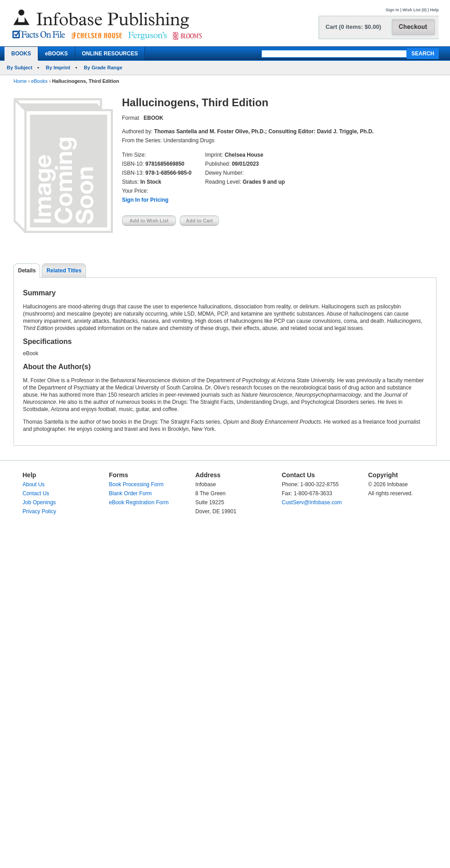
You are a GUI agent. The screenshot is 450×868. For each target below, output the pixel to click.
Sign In (392, 10)
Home (20, 81)
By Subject (20, 68)
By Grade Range (103, 68)
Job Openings (39, 502)
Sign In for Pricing (145, 200)
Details (27, 271)
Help (434, 10)
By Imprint (58, 68)
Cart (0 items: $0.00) (353, 27)
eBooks (39, 81)
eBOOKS (56, 54)
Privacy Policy (39, 511)
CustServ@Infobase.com (312, 502)
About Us (34, 484)
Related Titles (64, 271)
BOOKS (21, 54)
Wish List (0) (415, 10)
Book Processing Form (136, 484)
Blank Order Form (130, 493)
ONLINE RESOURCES (110, 54)
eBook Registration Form (139, 502)
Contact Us (36, 493)
